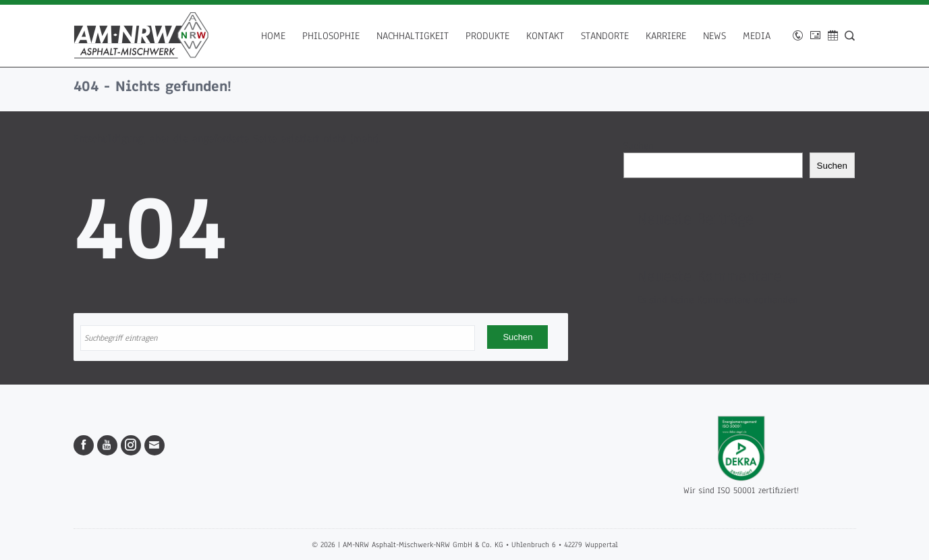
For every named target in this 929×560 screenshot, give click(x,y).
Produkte (487, 36)
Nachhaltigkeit (413, 36)
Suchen (639, 146)
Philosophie (331, 36)
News (714, 36)
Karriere (666, 36)
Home (273, 36)
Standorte (605, 36)
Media (757, 36)
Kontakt (545, 36)
